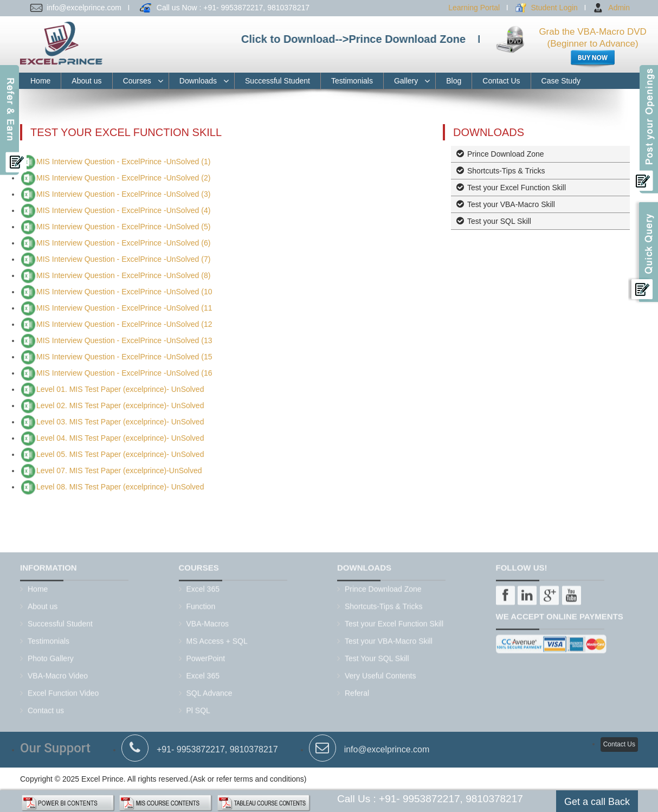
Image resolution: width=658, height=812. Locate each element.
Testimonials (352, 81)
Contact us (46, 707)
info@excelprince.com (387, 746)
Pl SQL (198, 707)
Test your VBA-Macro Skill (511, 204)
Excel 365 (203, 585)
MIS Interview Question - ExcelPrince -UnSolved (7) (123, 259)
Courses (137, 81)
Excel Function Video (63, 689)
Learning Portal (474, 8)
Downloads (198, 81)
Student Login (554, 8)
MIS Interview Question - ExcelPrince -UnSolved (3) (123, 194)
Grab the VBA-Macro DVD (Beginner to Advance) (592, 45)
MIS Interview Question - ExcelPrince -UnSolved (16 (124, 373)
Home (40, 81)
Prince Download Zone (506, 154)
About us (86, 81)
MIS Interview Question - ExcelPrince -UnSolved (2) (123, 178)
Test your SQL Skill (499, 221)
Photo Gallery (51, 655)
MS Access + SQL (217, 637)
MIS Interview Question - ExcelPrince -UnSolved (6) (123, 243)
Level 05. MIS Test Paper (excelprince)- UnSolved (120, 454)
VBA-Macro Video (58, 672)
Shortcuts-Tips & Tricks (506, 171)
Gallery (406, 81)
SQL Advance (209, 689)
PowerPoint (206, 655)
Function (201, 603)
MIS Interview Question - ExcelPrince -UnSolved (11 (124, 308)
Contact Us (501, 81)
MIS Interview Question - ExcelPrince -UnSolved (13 (124, 340)
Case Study (561, 81)
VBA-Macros (208, 620)
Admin (619, 8)
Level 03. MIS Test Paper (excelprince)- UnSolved (120, 422)
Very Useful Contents (380, 672)
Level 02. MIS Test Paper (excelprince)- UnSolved (120, 405)
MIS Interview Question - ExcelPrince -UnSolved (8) (123, 275)
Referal (357, 689)
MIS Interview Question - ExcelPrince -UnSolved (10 (124, 292)
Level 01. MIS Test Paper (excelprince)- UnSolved (120, 389)
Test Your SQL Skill (377, 655)
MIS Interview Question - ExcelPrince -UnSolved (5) (123, 227)
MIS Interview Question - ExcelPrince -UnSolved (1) (123, 162)
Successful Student (278, 81)
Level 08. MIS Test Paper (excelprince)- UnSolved (120, 487)
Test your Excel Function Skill (517, 188)
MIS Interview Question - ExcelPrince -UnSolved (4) (123, 210)
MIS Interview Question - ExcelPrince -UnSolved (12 (124, 324)
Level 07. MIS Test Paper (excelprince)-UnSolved (119, 471)
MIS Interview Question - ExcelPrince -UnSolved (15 (124, 357)
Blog (454, 81)
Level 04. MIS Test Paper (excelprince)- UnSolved (120, 438)
